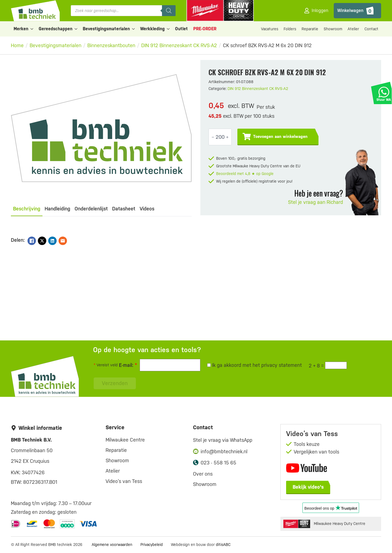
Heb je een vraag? (319, 193)
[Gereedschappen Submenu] (76, 29)
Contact (371, 29)
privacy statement (282, 365)
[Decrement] (213, 137)
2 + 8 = (316, 366)
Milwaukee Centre (125, 440)
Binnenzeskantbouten (111, 45)
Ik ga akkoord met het (255, 365)
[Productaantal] (220, 137)
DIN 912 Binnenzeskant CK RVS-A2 (179, 45)
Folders (290, 29)
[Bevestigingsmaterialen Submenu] (134, 29)
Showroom (333, 29)
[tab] (27, 209)
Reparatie (310, 29)
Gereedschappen (56, 29)
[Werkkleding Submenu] (169, 29)
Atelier (353, 29)
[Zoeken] (169, 11)
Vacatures (270, 29)
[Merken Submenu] (32, 29)
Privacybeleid (152, 545)
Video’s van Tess (124, 481)
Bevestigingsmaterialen (106, 29)
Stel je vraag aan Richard (316, 202)
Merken (21, 29)
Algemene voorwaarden (112, 545)
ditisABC (223, 545)
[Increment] (227, 137)
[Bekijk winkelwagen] (357, 11)
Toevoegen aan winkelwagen (280, 137)
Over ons (203, 474)
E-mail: (128, 365)
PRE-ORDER (205, 29)
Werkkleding (152, 29)
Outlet (181, 29)
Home (17, 45)
